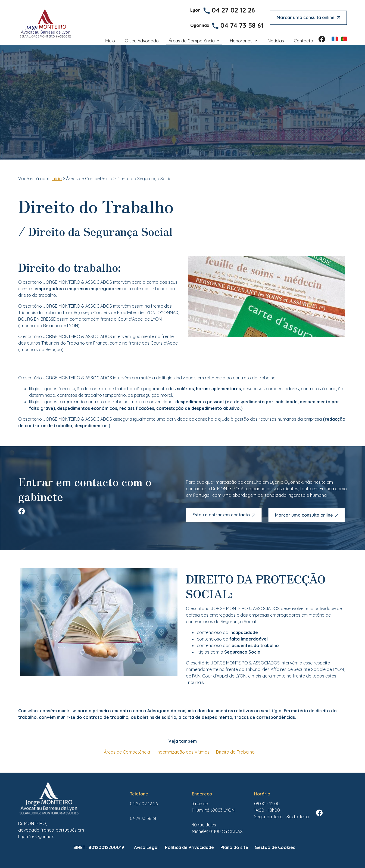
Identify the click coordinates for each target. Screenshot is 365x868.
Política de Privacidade (189, 847)
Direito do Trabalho (235, 752)
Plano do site (234, 847)
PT (344, 39)
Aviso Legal (146, 847)
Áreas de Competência (192, 41)
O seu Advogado (142, 41)
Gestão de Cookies (275, 847)
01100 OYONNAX (217, 828)
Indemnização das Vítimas (183, 752)
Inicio (110, 41)
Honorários (241, 41)
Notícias (276, 41)
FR (335, 39)
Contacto (303, 41)
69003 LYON (213, 807)
